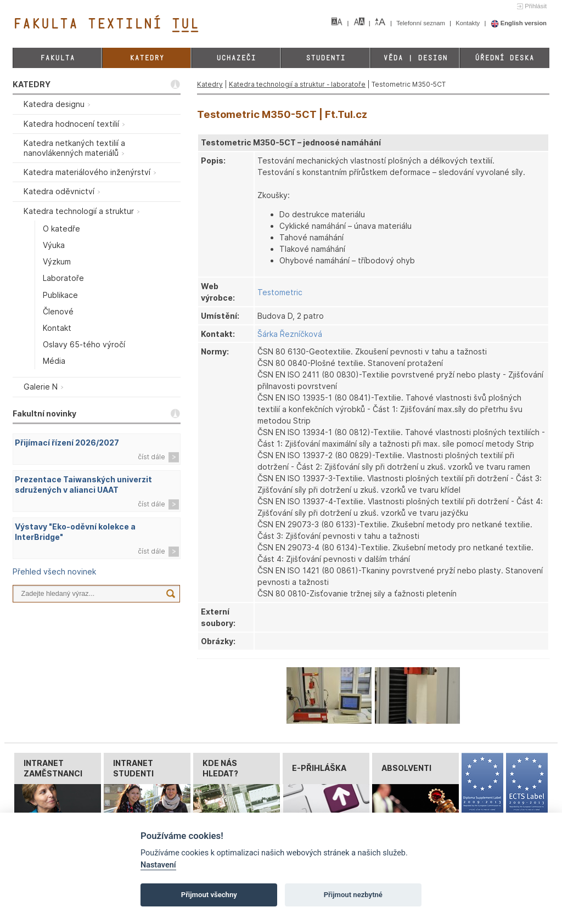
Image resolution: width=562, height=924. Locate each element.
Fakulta (57, 58)
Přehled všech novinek (54, 571)
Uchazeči (236, 58)
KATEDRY (32, 84)
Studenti (325, 58)
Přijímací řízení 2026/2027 (67, 443)
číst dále (151, 457)
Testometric (280, 292)
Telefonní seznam (421, 23)
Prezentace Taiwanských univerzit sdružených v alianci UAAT (83, 484)
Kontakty (468, 23)
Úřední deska (504, 58)
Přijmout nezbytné (353, 895)
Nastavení (158, 865)
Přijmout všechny (209, 895)
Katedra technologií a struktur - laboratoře (297, 84)
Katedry (147, 58)
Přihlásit (536, 6)
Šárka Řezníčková (290, 334)
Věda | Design (415, 58)
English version (519, 23)
